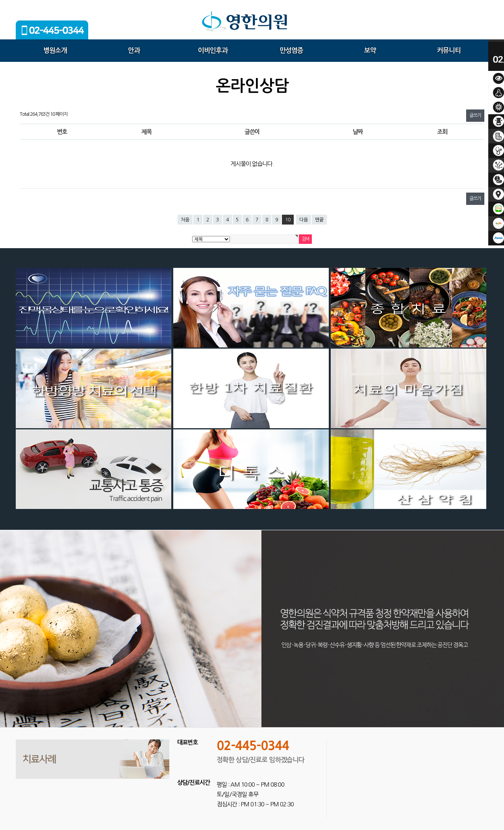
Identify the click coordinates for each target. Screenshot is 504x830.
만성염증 (291, 51)
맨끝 (319, 220)
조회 (442, 132)
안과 (134, 51)
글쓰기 (475, 115)
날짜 (358, 132)
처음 (185, 220)
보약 (370, 51)
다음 (304, 220)
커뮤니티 (449, 51)
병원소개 (55, 51)
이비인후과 (213, 51)
